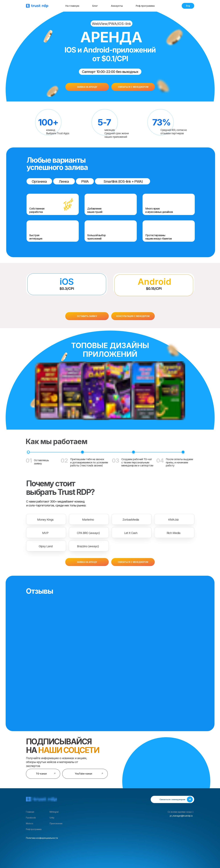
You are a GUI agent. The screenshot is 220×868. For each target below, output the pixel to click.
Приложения (56, 823)
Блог (95, 6)
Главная (30, 812)
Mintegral (54, 812)
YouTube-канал (83, 774)
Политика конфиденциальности (42, 838)
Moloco (30, 823)
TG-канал (41, 774)
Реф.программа (145, 6)
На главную (72, 6)
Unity (52, 818)
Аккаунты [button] (117, 6)
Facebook (31, 818)
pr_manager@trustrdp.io (181, 816)
